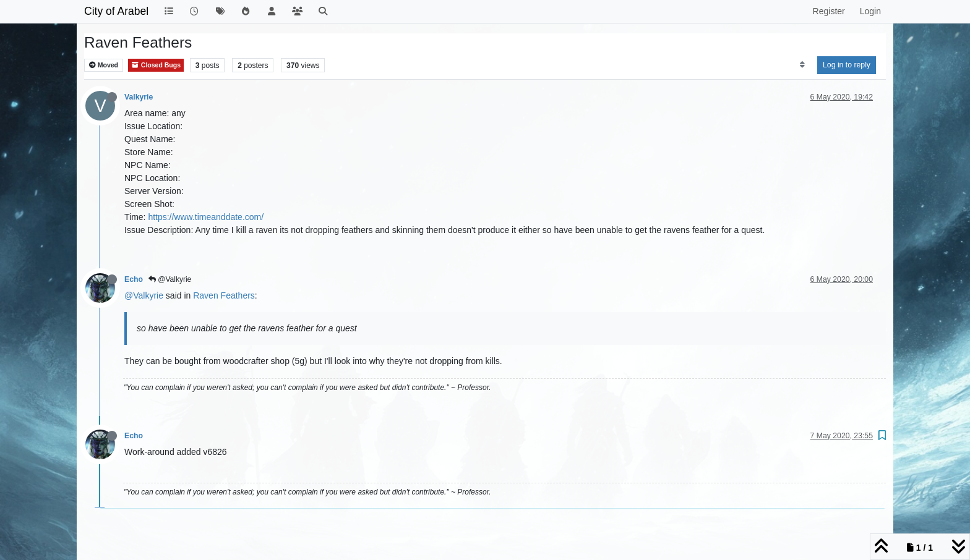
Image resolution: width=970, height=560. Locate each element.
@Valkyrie (170, 279)
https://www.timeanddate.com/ (206, 217)
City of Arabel (116, 11)
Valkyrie (139, 97)
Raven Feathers (224, 295)
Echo (134, 279)
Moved (104, 65)
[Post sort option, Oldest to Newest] (802, 65)
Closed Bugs (156, 65)
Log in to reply (847, 65)
